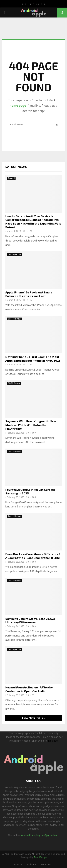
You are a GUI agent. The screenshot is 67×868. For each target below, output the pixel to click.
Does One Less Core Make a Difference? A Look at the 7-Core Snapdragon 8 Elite (33, 556)
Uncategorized (14, 254)
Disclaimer (31, 865)
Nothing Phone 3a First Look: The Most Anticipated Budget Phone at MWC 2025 (33, 359)
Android (11, 178)
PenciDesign (40, 857)
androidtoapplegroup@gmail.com (40, 835)
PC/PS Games (14, 383)
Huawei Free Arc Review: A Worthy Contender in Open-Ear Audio (29, 689)
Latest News (16, 167)
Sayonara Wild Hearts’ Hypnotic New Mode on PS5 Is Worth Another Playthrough (31, 425)
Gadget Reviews (15, 319)
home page (18, 106)
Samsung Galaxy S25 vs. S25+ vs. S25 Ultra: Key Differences (30, 620)
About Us (18, 865)
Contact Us (45, 865)
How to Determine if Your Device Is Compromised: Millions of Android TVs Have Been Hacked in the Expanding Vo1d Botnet (33, 222)
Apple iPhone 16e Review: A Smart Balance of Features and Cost (29, 294)
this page (53, 741)
